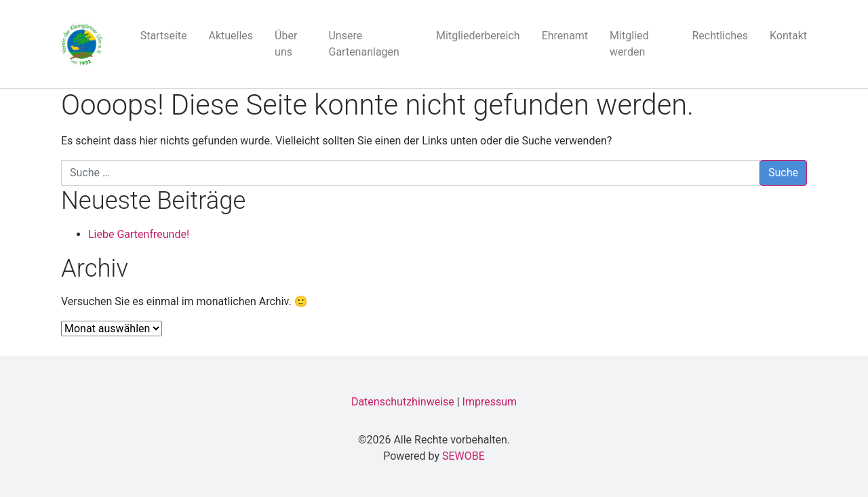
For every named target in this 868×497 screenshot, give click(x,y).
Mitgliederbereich (478, 36)
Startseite (164, 36)
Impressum (490, 402)
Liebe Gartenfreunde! (139, 234)
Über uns (286, 44)
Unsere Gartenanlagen (363, 44)
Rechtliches (719, 36)
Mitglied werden (629, 44)
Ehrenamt (565, 36)
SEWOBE (463, 456)
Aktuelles (231, 36)
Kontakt (788, 36)
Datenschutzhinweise (403, 402)
